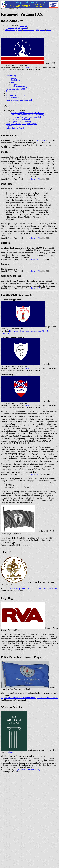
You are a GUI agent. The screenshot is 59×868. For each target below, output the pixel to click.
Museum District (12, 98)
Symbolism (15, 80)
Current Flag (11, 76)
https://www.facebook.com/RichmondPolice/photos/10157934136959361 (30, 698)
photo (10, 752)
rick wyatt (24, 26)
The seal (9, 91)
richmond (11, 28)
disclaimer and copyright (31, 30)
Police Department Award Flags (18, 96)
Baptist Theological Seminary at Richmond (28, 113)
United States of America (16, 128)
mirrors (48, 30)
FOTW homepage (11, 30)
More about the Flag (19, 87)
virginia (18, 28)
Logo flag (10, 93)
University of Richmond (20, 119)
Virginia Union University (21, 121)
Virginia (9, 126)
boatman (24, 28)
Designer (14, 85)
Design (13, 78)
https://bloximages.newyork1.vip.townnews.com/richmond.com (32, 589)
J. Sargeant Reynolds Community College (27, 117)
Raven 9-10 (29, 68)
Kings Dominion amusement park (19, 100)
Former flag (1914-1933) (16, 89)
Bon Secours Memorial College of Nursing (27, 115)
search (20, 30)
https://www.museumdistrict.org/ (28, 769)
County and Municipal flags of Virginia (21, 124)
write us (43, 30)
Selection (14, 82)
